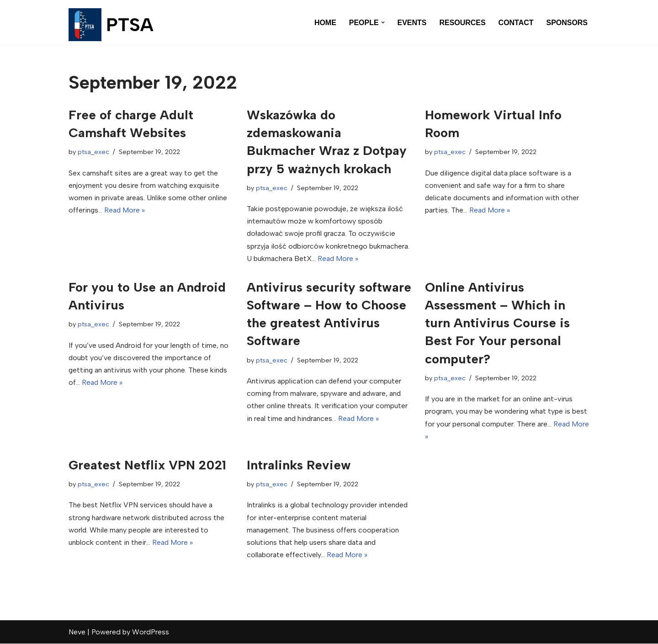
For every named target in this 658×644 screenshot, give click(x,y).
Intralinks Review (299, 465)
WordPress (151, 632)
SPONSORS (567, 23)
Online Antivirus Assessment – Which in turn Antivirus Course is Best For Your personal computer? (497, 323)
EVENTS (412, 23)
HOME (325, 23)
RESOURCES (462, 23)
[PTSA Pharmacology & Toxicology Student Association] (111, 25)
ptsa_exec (93, 152)
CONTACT (516, 23)
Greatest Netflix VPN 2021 (147, 465)
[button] (382, 22)
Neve (77, 632)
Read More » (125, 210)
